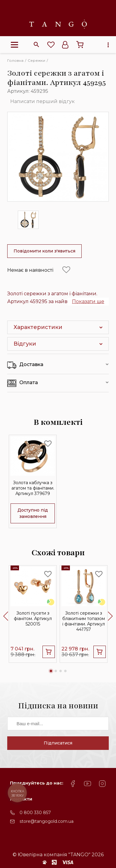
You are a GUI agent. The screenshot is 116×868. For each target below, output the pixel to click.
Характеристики (38, 327)
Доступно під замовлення (33, 513)
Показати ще (88, 301)
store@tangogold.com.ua (47, 821)
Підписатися (58, 743)
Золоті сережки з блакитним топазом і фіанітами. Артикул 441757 (84, 622)
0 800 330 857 (35, 812)
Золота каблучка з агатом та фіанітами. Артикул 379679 (33, 488)
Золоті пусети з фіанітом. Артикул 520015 (33, 619)
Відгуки (25, 344)
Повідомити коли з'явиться (44, 251)
